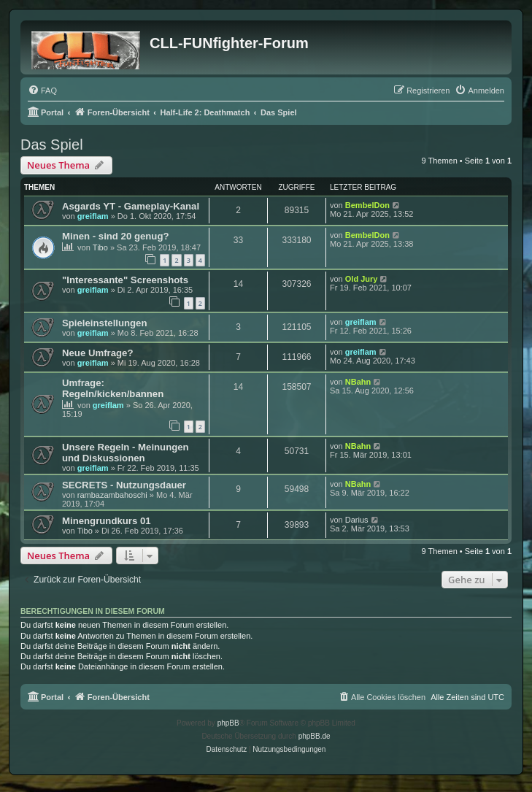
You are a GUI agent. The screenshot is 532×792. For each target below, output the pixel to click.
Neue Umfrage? (97, 353)
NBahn (358, 382)
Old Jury (362, 279)
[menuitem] (42, 91)
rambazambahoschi (112, 495)
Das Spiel (52, 145)
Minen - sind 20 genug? (116, 236)
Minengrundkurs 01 (107, 521)
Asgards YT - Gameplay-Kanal (131, 206)
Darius (357, 520)
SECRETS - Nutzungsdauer (124, 485)
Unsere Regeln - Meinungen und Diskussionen (126, 453)
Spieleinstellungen (105, 323)
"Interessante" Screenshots (125, 280)
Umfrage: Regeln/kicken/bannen (113, 388)
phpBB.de (315, 736)
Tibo (100, 247)
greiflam (93, 216)
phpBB (228, 723)
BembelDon (367, 205)
